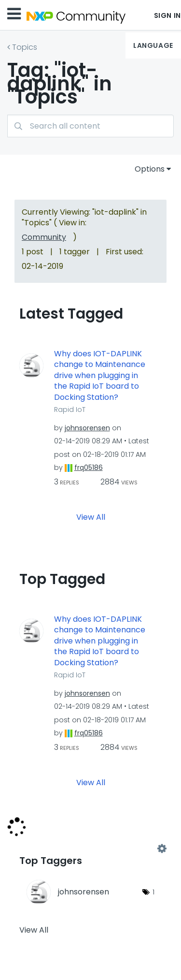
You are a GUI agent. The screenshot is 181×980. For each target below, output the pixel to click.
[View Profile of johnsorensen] (87, 428)
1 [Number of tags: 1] (153, 892)
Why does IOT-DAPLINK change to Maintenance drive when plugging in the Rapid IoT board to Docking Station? (100, 376)
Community (44, 237)
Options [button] (150, 169)
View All (91, 517)
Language (153, 45)
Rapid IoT (70, 410)
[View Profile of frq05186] (89, 468)
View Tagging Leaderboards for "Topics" (90, 848)
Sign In (167, 15)
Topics (25, 47)
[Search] (90, 126)
